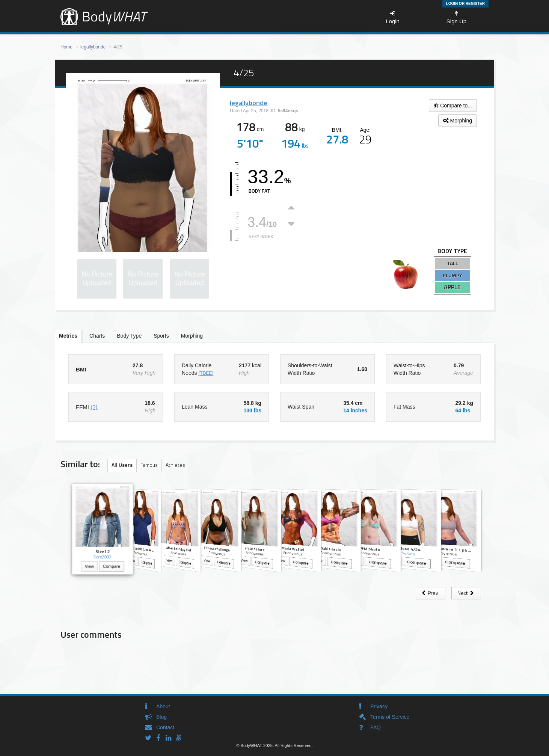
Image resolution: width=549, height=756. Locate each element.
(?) (94, 407)
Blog (161, 717)
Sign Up (456, 17)
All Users (122, 465)
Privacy (379, 706)
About (163, 706)
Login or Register (465, 4)
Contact (165, 727)
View (89, 567)
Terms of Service (390, 717)
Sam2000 (103, 557)
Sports (161, 336)
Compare (112, 567)
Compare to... (453, 106)
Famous (149, 465)
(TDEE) (206, 373)
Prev (431, 593)
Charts (97, 336)
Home (66, 47)
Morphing (458, 121)
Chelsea (407, 554)
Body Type (129, 336)
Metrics (68, 336)
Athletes (175, 465)
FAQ (376, 727)
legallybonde (93, 47)
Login (393, 17)
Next (466, 593)
